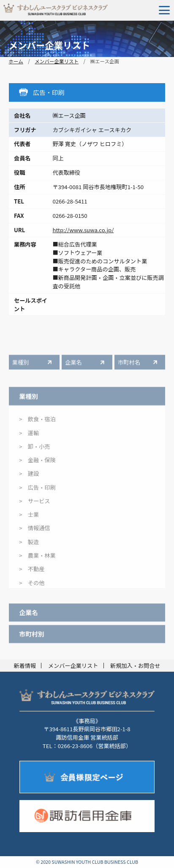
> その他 (32, 587)
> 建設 (29, 479)
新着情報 (25, 666)
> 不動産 (32, 574)
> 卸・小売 (34, 451)
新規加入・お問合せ (135, 666)
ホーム (16, 61)
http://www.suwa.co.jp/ (83, 230)
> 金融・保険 (37, 465)
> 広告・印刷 (37, 492)
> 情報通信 (34, 533)
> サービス (34, 506)
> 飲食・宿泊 (37, 424)
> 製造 (29, 547)
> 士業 (29, 519)
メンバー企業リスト (57, 61)
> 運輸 (29, 438)
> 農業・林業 (37, 560)
